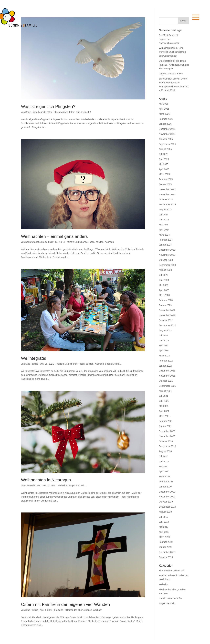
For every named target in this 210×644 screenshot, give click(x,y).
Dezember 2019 (167, 492)
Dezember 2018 (167, 552)
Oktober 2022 (166, 320)
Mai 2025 (164, 164)
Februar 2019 (166, 542)
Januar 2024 (165, 245)
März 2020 (164, 476)
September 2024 (167, 204)
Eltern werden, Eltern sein (67, 112)
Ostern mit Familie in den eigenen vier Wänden (65, 604)
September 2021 (167, 386)
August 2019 (165, 512)
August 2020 (165, 451)
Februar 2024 (166, 240)
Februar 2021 (166, 421)
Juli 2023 (163, 275)
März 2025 (164, 174)
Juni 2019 (164, 522)
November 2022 (167, 315)
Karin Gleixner (33, 485)
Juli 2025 (163, 154)
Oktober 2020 (166, 441)
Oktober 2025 (166, 139)
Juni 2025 (164, 159)
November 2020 (167, 436)
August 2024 (165, 210)
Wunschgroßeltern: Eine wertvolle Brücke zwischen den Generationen (172, 52)
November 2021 (167, 376)
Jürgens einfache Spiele (171, 74)
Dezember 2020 (167, 431)
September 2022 (167, 325)
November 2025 (167, 134)
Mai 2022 (164, 345)
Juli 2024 (163, 215)
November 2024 (167, 194)
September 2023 (167, 265)
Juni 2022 (164, 341)
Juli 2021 (163, 396)
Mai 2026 (164, 104)
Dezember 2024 (167, 189)
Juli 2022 (163, 335)
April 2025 (164, 169)
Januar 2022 (165, 366)
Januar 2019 (165, 547)
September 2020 (167, 446)
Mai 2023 (164, 285)
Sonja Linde (31, 112)
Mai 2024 (164, 225)
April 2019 (164, 532)
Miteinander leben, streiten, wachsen (95, 242)
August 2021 (165, 391)
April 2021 (164, 411)
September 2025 (167, 144)
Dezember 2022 (167, 310)
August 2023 (165, 270)
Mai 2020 (164, 467)
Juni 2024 (164, 220)
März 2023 (164, 295)
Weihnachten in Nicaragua (46, 480)
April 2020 (164, 471)
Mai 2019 (164, 527)
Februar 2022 (166, 361)
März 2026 (164, 114)
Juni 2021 (164, 401)
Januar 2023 (165, 305)
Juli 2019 (163, 517)
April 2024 (164, 230)
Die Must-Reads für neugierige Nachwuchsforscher (169, 39)
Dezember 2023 (167, 250)
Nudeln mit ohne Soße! (171, 598)
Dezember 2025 (167, 129)
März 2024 (164, 235)
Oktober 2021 (166, 381)
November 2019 (167, 497)
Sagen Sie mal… (114, 364)
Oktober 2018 (166, 557)
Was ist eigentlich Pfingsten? (48, 106)
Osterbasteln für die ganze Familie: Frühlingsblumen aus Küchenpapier (174, 65)
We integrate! (34, 358)
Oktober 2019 (166, 502)
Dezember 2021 (167, 371)
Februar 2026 (166, 119)
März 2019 (164, 537)
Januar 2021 (165, 426)
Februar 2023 (166, 300)
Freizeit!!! (86, 112)
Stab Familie (32, 364)
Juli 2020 (163, 456)
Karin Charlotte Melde (36, 242)
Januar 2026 (165, 124)
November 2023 (167, 255)
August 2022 (165, 330)
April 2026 (164, 109)
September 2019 (167, 507)
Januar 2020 (165, 487)
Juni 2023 (164, 280)
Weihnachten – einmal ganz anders (54, 236)
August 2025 (165, 149)
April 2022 (164, 351)
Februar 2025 (166, 179)
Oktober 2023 (166, 260)
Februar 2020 (166, 482)
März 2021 (164, 416)
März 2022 (164, 356)
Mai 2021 (164, 406)
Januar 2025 (165, 184)
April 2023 (164, 290)
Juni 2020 (164, 461)
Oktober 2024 (166, 199)
